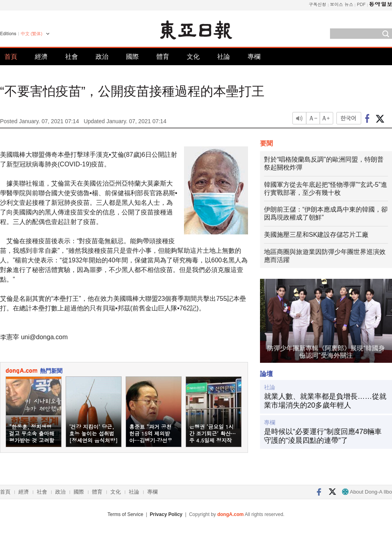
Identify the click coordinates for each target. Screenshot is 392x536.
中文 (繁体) (32, 34)
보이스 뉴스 (342, 4)
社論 (224, 57)
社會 (72, 57)
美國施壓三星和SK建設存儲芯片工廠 (316, 235)
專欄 (254, 57)
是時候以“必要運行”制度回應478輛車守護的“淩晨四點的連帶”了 (323, 436)
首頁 (11, 57)
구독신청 (318, 4)
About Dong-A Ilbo (367, 492)
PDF (361, 4)
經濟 (41, 57)
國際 (132, 57)
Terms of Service (125, 514)
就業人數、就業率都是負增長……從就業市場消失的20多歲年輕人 (325, 401)
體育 (163, 57)
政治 (102, 57)
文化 (193, 57)
